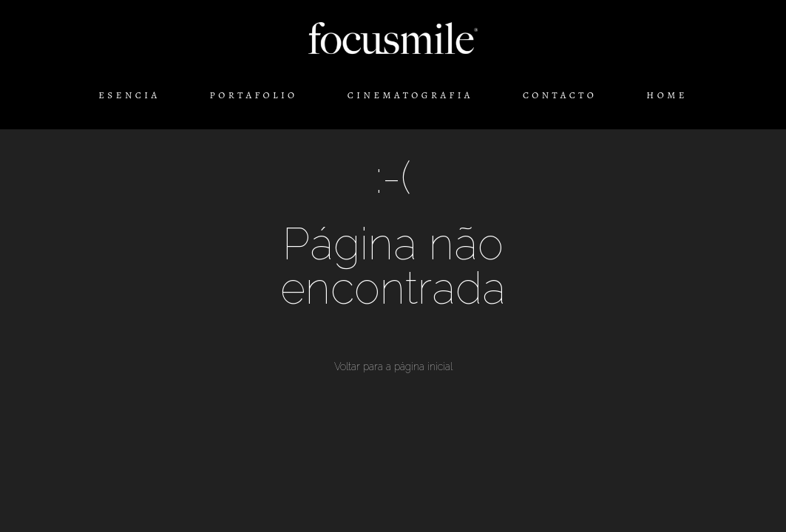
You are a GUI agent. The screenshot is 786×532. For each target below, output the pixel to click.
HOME (667, 95)
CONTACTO (560, 95)
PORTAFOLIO (254, 95)
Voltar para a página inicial (393, 366)
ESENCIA (129, 95)
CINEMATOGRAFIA (410, 95)
